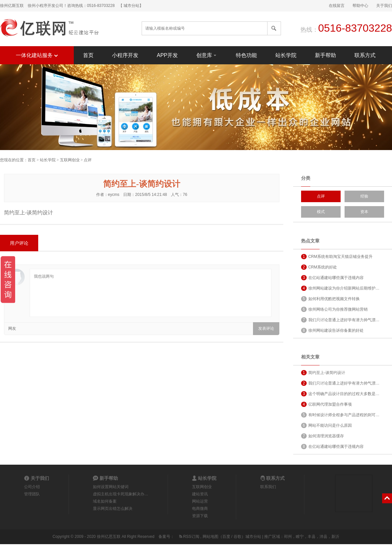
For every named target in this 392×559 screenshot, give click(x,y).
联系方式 (365, 55)
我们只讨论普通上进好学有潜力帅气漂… (340, 320)
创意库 (207, 55)
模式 (321, 212)
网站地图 (210, 537)
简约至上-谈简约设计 (323, 373)
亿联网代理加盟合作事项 (326, 404)
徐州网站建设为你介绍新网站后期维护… (340, 288)
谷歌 (238, 537)
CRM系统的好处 (319, 267)
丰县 (312, 537)
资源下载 (200, 516)
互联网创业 (70, 160)
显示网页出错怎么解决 (113, 509)
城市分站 (253, 537)
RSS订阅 (189, 537)
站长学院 (286, 55)
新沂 (335, 537)
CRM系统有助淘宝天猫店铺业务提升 (337, 257)
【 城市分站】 (131, 6)
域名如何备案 (105, 501)
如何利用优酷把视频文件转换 (330, 299)
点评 (88, 160)
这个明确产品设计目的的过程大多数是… (340, 394)
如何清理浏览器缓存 (322, 436)
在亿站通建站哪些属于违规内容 (332, 278)
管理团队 (32, 494)
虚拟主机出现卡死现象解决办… (121, 494)
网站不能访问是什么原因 (326, 425)
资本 (364, 212)
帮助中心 (360, 6)
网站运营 (200, 501)
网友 (12, 328)
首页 (88, 55)
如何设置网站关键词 (111, 487)
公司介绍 (32, 487)
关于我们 (384, 6)
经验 (364, 196)
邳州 (288, 537)
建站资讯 (200, 494)
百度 (226, 537)
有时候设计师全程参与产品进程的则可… (340, 415)
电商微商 (200, 509)
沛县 (323, 537)
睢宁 (300, 537)
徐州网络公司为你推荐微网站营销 (334, 309)
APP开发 (167, 55)
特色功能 (246, 55)
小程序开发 (125, 55)
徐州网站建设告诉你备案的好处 (332, 330)
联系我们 (268, 487)
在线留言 (337, 6)
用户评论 (19, 243)
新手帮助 (325, 55)
